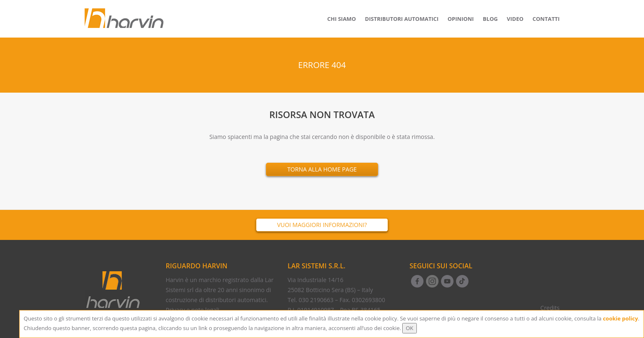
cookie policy (620, 318)
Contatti (546, 19)
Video (515, 19)
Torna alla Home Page (322, 169)
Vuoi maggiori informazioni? (322, 225)
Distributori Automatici (402, 19)
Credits (550, 308)
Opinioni (461, 19)
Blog (490, 19)
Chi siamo (342, 19)
